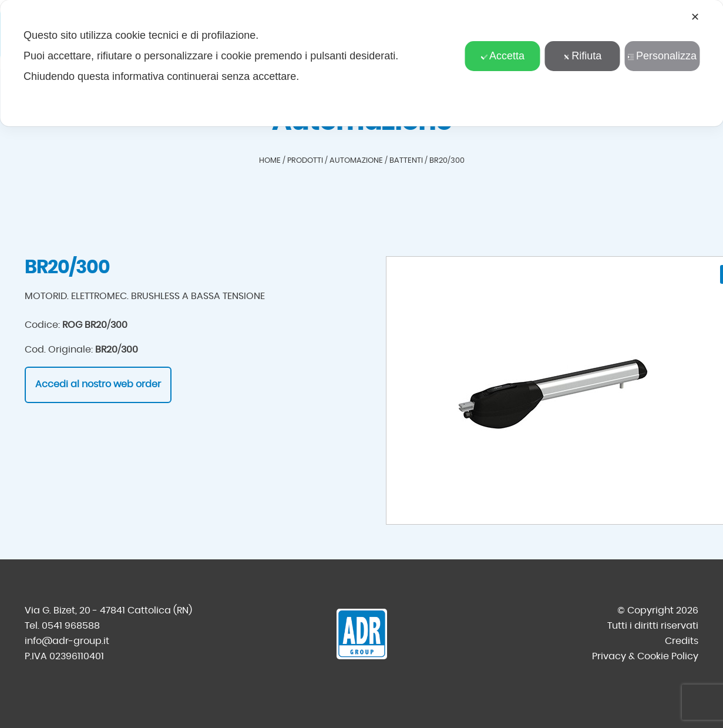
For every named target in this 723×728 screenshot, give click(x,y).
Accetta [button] (502, 56)
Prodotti (305, 161)
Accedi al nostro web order (98, 384)
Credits (682, 641)
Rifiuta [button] (582, 56)
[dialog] (361, 63)
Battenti (406, 161)
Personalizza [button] (662, 56)
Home (270, 161)
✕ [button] (695, 17)
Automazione (356, 161)
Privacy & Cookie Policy (645, 656)
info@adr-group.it (67, 641)
